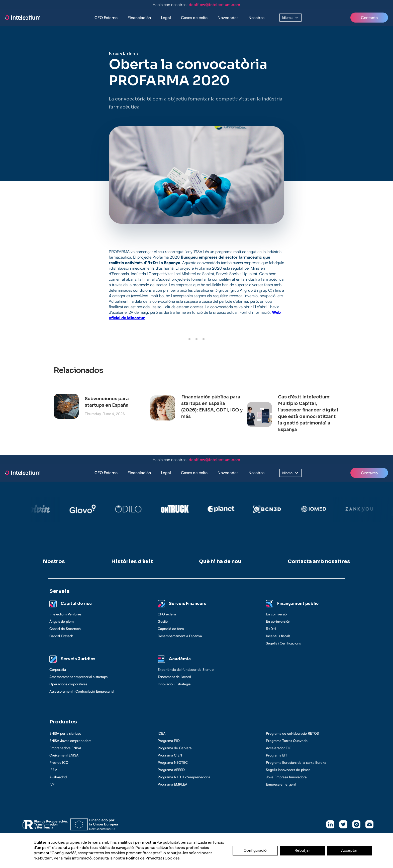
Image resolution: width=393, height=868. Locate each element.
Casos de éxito (194, 18)
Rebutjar (302, 850)
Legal (166, 18)
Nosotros (256, 18)
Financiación (139, 18)
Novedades (228, 18)
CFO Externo (106, 18)
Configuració (255, 850)
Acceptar (349, 850)
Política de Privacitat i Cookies (153, 858)
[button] (139, 18)
